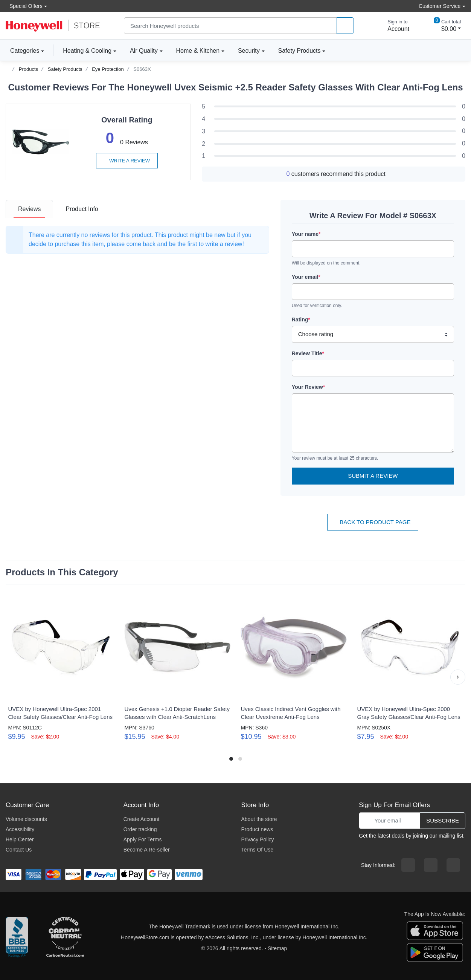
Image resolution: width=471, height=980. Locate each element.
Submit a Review (373, 476)
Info (82, 209)
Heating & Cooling (87, 51)
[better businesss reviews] (17, 937)
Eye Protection (108, 69)
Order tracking (140, 829)
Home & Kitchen (198, 51)
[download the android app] (435, 952)
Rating (301, 320)
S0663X (142, 69)
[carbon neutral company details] (65, 937)
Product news (257, 829)
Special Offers (24, 6)
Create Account (142, 819)
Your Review (308, 387)
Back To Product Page (373, 522)
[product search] (345, 26)
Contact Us (19, 850)
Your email (306, 277)
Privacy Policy (257, 839)
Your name (306, 234)
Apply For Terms (143, 839)
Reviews (29, 209)
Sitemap (277, 948)
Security (249, 51)
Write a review (127, 161)
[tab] (29, 209)
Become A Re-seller (147, 850)
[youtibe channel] (453, 865)
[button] (458, 677)
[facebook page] (408, 865)
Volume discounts (26, 819)
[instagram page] (431, 865)
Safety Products (300, 51)
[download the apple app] (435, 930)
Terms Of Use (257, 850)
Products (28, 69)
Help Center (20, 839)
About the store (259, 819)
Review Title (308, 353)
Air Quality (144, 51)
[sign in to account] (393, 26)
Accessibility (20, 829)
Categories (22, 50)
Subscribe (443, 820)
